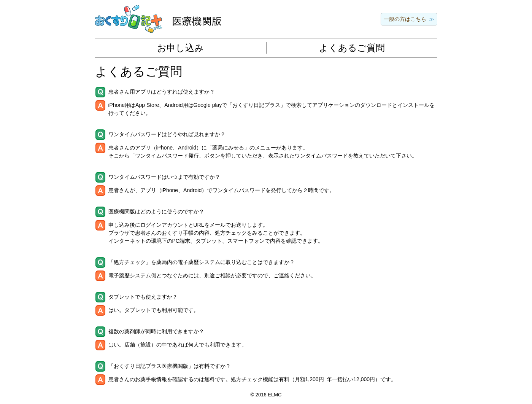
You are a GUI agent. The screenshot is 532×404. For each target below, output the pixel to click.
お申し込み (180, 48)
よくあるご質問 (352, 48)
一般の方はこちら (405, 19)
